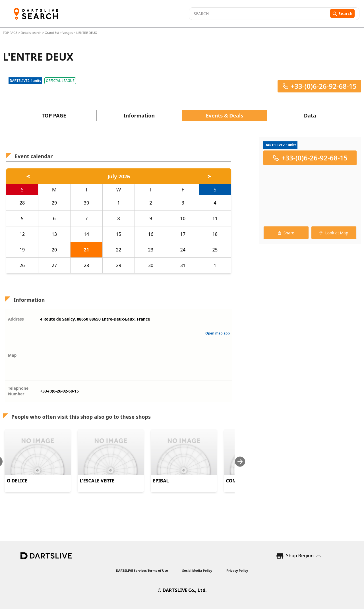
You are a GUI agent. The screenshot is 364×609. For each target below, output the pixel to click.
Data (310, 115)
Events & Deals (225, 115)
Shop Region (300, 556)
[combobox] (259, 14)
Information (139, 115)
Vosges (68, 33)
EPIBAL (161, 481)
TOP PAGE (11, 33)
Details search (31, 33)
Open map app (218, 333)
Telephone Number (18, 391)
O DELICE (17, 481)
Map (12, 355)
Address (16, 319)
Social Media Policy (197, 570)
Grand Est (52, 33)
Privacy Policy (237, 570)
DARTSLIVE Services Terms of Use (142, 570)
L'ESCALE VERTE (97, 481)
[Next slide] (240, 462)
